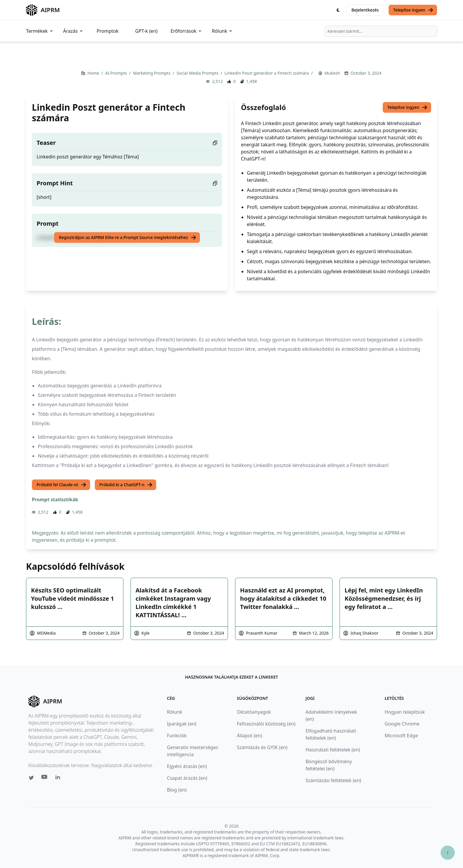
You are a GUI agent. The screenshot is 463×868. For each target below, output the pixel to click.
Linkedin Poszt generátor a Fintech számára (267, 73)
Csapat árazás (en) (187, 778)
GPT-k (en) (146, 31)
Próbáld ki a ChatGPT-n (126, 485)
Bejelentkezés (365, 10)
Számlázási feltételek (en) (333, 780)
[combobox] (381, 31)
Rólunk (222, 31)
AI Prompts (116, 73)
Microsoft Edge (401, 736)
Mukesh (332, 73)
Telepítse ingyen (414, 10)
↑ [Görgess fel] (448, 853)
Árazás (74, 31)
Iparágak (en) (182, 724)
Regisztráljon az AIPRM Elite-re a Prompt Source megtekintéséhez (127, 238)
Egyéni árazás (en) (187, 766)
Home (94, 73)
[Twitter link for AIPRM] (31, 778)
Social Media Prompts (198, 73)
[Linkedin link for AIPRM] (59, 778)
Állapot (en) (249, 736)
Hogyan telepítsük (405, 712)
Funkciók (177, 736)
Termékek (40, 31)
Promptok (107, 31)
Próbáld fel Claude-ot (62, 485)
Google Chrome (402, 724)
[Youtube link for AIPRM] (45, 778)
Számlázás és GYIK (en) (262, 747)
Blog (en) (177, 790)
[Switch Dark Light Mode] (338, 10)
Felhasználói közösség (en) (266, 724)
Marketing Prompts (152, 73)
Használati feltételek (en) (333, 750)
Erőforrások (187, 31)
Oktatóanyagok (254, 712)
